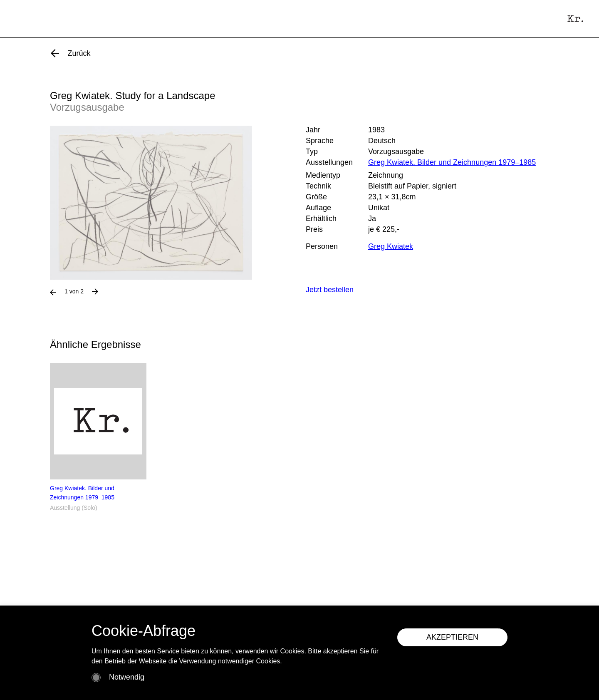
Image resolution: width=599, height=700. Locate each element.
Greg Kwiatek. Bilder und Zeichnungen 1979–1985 (452, 162)
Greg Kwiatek (391, 246)
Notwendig (127, 677)
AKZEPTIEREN (452, 637)
